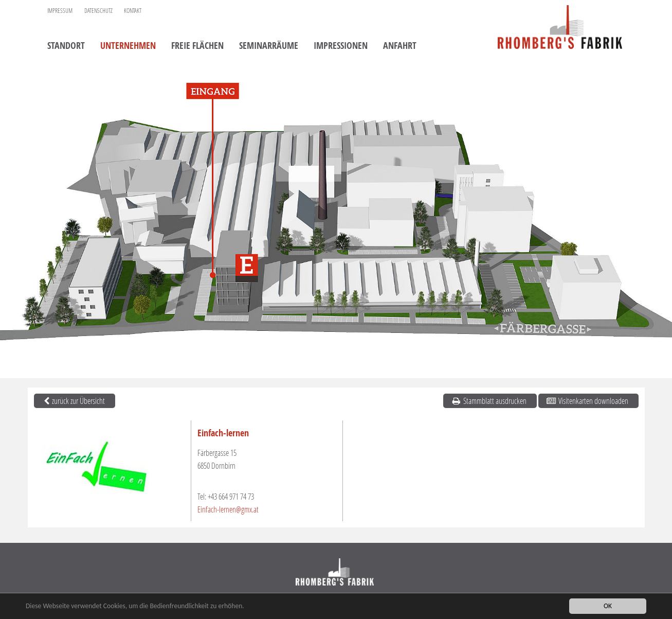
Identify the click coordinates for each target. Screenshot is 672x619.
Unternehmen (128, 46)
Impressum (60, 11)
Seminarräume (269, 46)
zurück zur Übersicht (74, 401)
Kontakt (133, 11)
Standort (66, 46)
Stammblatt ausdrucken (489, 401)
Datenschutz (98, 11)
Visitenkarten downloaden (587, 401)
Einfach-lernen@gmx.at (228, 509)
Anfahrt (400, 46)
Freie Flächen (197, 46)
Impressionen (341, 46)
